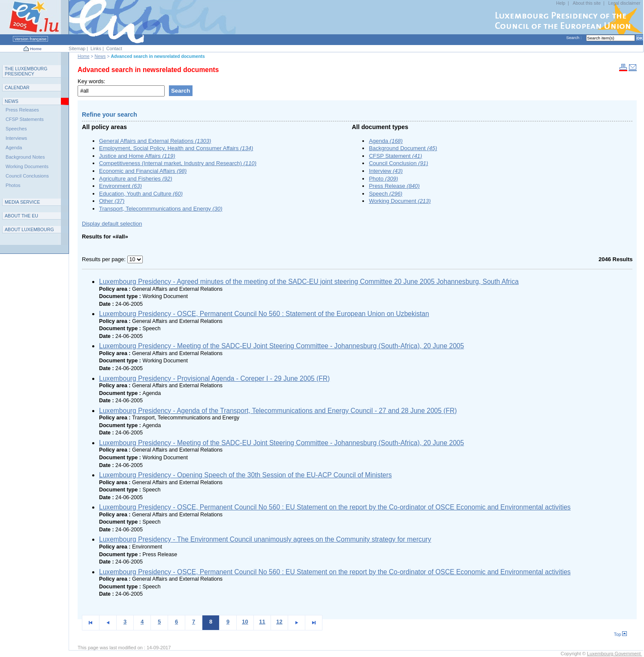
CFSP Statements (25, 119)
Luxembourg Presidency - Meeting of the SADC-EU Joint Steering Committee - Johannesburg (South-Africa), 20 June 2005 (281, 346)
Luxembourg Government (614, 654)
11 (262, 622)
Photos (13, 185)
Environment (120, 186)
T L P (26, 71)
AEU (21, 216)
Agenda (386, 141)
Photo (383, 179)
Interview (386, 171)
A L (29, 229)
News (100, 56)
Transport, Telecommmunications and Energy (161, 209)
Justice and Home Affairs (137, 156)
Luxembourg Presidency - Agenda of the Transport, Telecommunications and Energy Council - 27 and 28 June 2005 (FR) (278, 411)
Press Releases (22, 110)
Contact (114, 48)
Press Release (394, 186)
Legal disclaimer (624, 3)
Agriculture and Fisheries (136, 179)
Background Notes (25, 157)
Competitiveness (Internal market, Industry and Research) (178, 163)
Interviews (16, 138)
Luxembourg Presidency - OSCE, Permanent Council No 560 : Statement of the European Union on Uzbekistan (264, 314)
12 (279, 622)
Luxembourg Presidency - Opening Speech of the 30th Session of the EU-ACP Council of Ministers (245, 475)
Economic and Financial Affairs (143, 171)
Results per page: (105, 259)
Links (96, 48)
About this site (587, 3)
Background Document (403, 148)
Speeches (16, 129)
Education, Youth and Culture (141, 194)
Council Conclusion (398, 163)
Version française (30, 39)
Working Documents (27, 166)
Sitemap (77, 48)
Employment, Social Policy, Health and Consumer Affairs (176, 148)
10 (245, 622)
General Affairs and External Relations (155, 141)
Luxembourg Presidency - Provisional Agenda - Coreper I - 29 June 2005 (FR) (214, 378)
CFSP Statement (395, 156)
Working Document (400, 201)
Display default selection (112, 224)
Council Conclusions (27, 176)
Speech (385, 194)
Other (112, 201)
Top (621, 634)
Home (36, 49)
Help (561, 3)
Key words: (91, 81)
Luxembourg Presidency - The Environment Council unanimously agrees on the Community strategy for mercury (265, 539)
